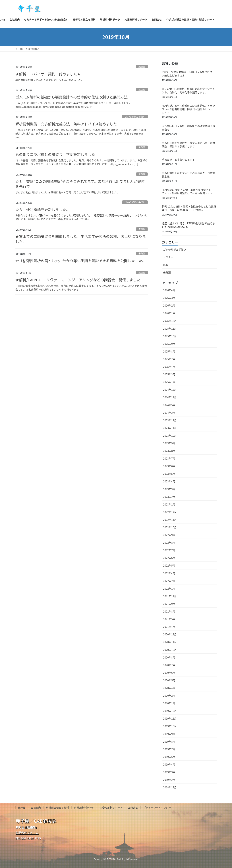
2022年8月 (169, 543)
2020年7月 (169, 665)
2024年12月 (170, 390)
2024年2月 (169, 413)
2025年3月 (169, 374)
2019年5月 (169, 757)
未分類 (142, 67)
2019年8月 (169, 742)
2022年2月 (169, 581)
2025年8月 (169, 351)
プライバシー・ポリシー (157, 807)
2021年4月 (169, 627)
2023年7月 (169, 458)
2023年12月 (170, 420)
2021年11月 (170, 596)
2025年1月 (169, 382)
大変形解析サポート (111, 807)
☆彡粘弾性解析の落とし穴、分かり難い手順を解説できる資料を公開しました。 (81, 261)
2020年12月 (170, 634)
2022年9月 (169, 535)
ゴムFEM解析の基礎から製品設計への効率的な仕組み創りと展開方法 (72, 97)
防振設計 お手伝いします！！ (180, 160)
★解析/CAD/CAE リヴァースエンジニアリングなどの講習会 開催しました (78, 280)
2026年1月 (169, 313)
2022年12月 (170, 512)
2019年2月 (169, 780)
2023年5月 (169, 474)
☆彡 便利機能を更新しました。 (43, 209)
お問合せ (133, 807)
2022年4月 (169, 573)
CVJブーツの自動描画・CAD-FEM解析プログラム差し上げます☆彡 (188, 74)
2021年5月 (169, 619)
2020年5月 (169, 680)
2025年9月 (169, 344)
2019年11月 (170, 718)
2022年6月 (169, 558)
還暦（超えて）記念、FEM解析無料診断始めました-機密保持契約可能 (188, 225)
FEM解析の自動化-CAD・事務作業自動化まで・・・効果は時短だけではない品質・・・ (187, 192)
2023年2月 (169, 497)
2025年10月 (170, 336)
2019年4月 (169, 764)
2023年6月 (169, 466)
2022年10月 (170, 527)
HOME (22, 807)
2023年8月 (169, 451)
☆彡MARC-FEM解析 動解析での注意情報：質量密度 (188, 128)
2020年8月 (169, 657)
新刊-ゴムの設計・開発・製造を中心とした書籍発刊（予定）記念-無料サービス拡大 (189, 208)
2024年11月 (170, 397)
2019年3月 (169, 772)
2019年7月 (169, 749)
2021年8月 (169, 611)
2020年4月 (169, 688)
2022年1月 (169, 589)
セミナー (168, 257)
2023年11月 (170, 428)
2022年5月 (169, 565)
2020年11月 (170, 642)
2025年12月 (170, 321)
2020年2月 (169, 696)
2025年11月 (170, 329)
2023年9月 (169, 443)
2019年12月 (170, 711)
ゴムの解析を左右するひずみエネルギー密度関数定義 (188, 175)
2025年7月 (169, 359)
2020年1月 (169, 703)
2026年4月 (169, 290)
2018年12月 (170, 787)
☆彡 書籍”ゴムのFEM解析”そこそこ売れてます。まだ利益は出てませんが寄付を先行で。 (80, 184)
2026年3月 (169, 298)
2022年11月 (170, 520)
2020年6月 (169, 673)
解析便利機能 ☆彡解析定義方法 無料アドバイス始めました (66, 124)
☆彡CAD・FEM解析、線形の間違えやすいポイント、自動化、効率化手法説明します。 (188, 90)
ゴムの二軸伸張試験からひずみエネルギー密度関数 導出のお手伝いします (188, 145)
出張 (166, 265)
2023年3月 (169, 489)
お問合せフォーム (27, 833)
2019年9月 (169, 734)
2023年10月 (170, 436)
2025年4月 (169, 367)
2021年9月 (169, 604)
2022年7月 (169, 550)
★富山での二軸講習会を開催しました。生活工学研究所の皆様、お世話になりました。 (81, 239)
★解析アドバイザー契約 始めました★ (48, 74)
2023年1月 (169, 504)
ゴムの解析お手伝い (135, 117)
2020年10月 (170, 650)
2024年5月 (169, 405)
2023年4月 (169, 481)
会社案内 (36, 807)
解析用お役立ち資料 (57, 807)
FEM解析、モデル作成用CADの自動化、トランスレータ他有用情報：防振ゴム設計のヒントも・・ (188, 109)
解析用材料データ (84, 807)
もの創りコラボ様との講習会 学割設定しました (55, 154)
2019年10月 (170, 726)
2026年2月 (169, 305)
